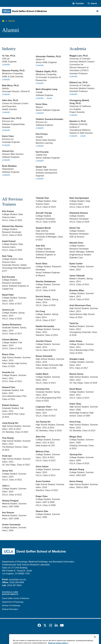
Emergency (15, 635)
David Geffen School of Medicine (16, 598)
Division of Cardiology (11, 605)
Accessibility (28, 635)
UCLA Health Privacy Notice (71, 635)
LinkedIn (6, 65)
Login (89, 635)
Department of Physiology (13, 602)
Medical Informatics (10, 609)
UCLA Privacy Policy (46, 635)
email (49, 98)
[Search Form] (92, 3)
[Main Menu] (97, 11)
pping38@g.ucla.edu (17, 580)
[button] (78, 3)
